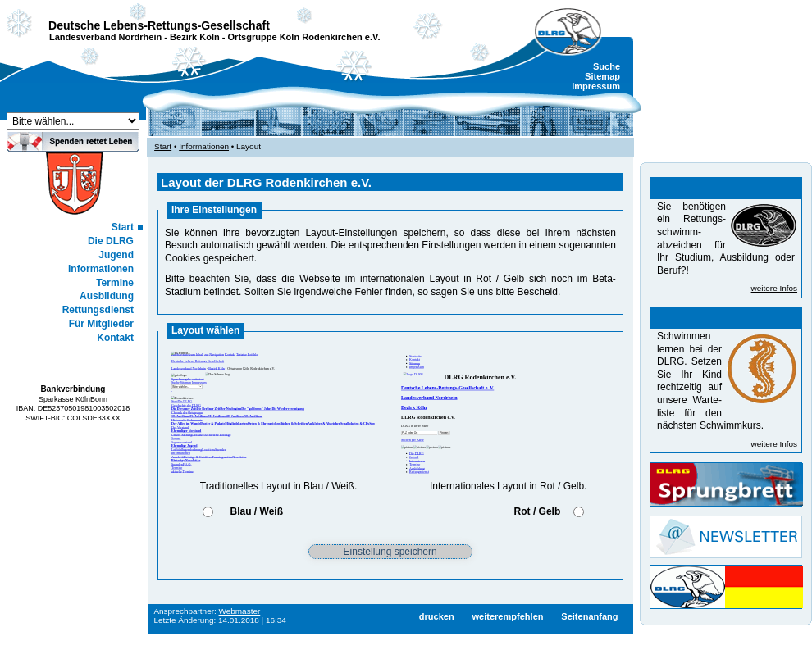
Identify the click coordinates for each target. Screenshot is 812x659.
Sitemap (602, 76)
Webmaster (240, 611)
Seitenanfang (589, 616)
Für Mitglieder (101, 324)
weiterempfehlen (507, 616)
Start (123, 227)
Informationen (101, 269)
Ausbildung (107, 296)
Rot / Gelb (538, 511)
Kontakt (115, 338)
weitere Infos (774, 288)
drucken (437, 616)
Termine (115, 283)
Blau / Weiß (257, 511)
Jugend (116, 255)
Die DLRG (111, 241)
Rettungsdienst (98, 310)
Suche (607, 66)
